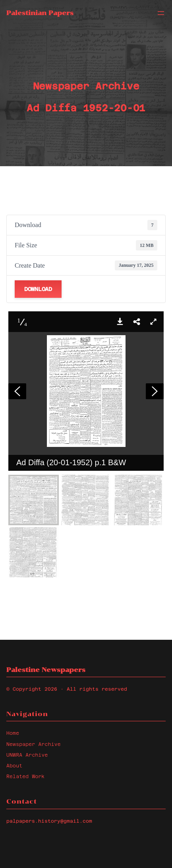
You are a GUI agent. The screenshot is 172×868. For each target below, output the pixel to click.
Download (38, 289)
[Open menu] (161, 13)
